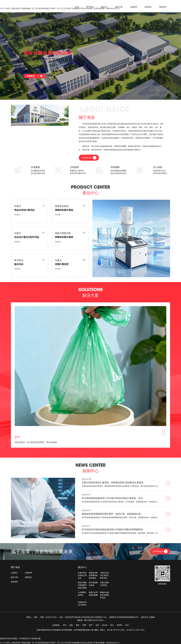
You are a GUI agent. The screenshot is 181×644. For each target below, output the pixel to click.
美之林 (105, 625)
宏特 (97, 625)
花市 (65, 625)
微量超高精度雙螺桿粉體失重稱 (93, 575)
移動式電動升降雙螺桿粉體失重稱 (82, 585)
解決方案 (119, 7)
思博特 (120, 625)
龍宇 (91, 625)
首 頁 (77, 7)
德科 (71, 625)
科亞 (127, 625)
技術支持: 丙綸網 (148, 617)
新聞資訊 (148, 7)
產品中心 (104, 7)
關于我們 (90, 7)
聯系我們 (163, 7)
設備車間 (134, 7)
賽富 (78, 625)
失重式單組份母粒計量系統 (82, 575)
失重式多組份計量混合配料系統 (104, 575)
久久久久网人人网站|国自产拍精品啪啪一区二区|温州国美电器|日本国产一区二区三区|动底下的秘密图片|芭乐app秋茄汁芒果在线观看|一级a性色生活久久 (60, 643)
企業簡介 (14, 573)
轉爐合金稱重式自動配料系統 (104, 595)
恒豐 (84, 625)
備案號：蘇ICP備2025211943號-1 (90, 620)
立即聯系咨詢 (89, 158)
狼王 (112, 625)
